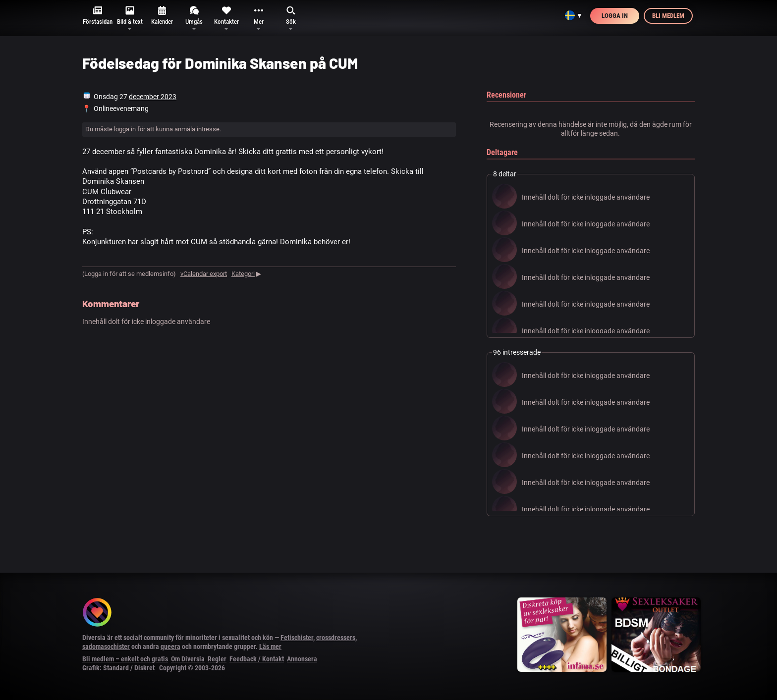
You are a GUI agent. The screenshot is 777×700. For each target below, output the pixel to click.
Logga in (615, 16)
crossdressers (336, 638)
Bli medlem (668, 16)
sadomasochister (106, 646)
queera (170, 646)
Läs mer (270, 646)
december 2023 (153, 97)
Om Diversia (188, 659)
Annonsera (302, 659)
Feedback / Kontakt (257, 659)
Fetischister (297, 638)
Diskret (144, 668)
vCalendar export (204, 274)
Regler (217, 659)
